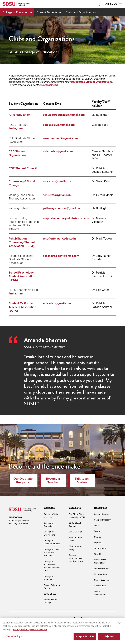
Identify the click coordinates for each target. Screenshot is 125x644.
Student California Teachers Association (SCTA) (22, 307)
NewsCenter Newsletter (100, 561)
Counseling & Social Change (22, 183)
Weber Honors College (51, 601)
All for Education (20, 115)
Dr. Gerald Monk (102, 195)
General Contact (102, 514)
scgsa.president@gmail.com (61, 256)
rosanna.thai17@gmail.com (60, 138)
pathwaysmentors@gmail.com (63, 208)
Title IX (97, 554)
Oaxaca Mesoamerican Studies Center (76, 558)
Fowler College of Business (52, 587)
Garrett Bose (100, 125)
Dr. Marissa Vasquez (99, 220)
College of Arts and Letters (51, 516)
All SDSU (114, 4)
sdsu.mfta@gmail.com (57, 195)
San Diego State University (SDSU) (77, 516)
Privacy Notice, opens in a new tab (30, 630)
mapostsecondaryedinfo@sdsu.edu (66, 218)
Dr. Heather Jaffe (102, 157)
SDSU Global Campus (75, 524)
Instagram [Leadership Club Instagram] (16, 294)
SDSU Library (50, 594)
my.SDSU (98, 543)
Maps (97, 525)
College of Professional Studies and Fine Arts (52, 566)
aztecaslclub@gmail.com (59, 125)
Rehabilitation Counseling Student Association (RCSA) (22, 242)
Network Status (101, 574)
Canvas (97, 537)
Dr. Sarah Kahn (101, 181)
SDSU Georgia (76, 532)
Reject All (109, 637)
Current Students (47, 12)
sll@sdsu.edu (50, 85)
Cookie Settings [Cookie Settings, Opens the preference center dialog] (14, 637)
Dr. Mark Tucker (102, 238)
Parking (98, 531)
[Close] (119, 624)
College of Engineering (50, 533)
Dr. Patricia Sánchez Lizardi (102, 274)
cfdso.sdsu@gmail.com (58, 151)
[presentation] (49, 508)
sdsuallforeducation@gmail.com (64, 115)
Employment (100, 548)
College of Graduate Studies (52, 542)
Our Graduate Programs (23, 480)
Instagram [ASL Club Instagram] (16, 128)
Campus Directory (102, 520)
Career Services (101, 580)
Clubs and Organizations (81, 12)
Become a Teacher (53, 480)
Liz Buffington (100, 115)
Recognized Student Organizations (92, 82)
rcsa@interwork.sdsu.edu (59, 239)
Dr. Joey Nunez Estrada (101, 257)
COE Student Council (23, 168)
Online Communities (100, 593)
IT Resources (100, 586)
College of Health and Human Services (52, 552)
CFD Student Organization (17, 153)
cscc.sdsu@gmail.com (57, 181)
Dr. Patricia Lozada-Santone (102, 170)
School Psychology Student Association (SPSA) (22, 276)
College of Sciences (49, 578)
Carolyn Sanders (102, 151)
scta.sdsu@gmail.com (57, 303)
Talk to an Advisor (82, 480)
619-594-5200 (15, 517)
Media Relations (102, 568)
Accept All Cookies (85, 637)
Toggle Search (98, 4)
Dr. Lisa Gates (101, 290)
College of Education (16, 12)
